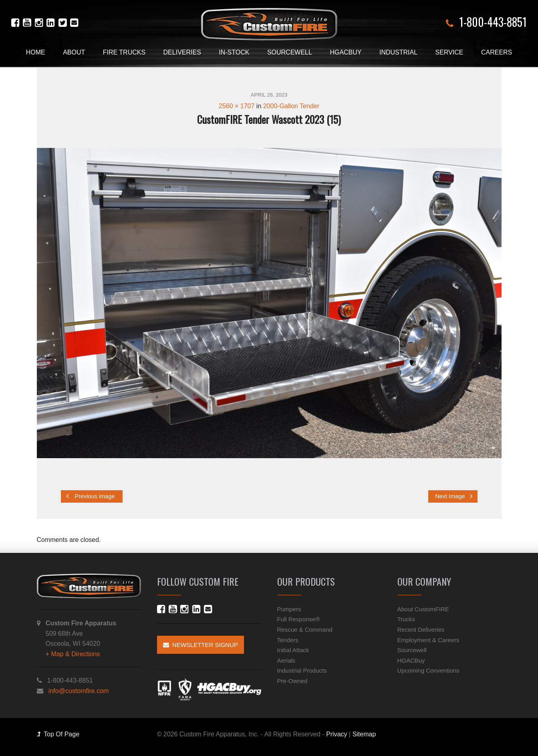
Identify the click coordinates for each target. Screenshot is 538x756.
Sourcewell (290, 52)
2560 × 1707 (237, 106)
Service (449, 52)
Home (36, 52)
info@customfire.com (79, 691)
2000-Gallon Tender (291, 106)
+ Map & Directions (73, 654)
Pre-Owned (292, 681)
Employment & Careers (428, 640)
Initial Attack (293, 650)
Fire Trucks (124, 52)
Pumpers (289, 609)
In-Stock (234, 52)
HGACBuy (346, 52)
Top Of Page (58, 734)
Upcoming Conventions (428, 670)
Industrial (398, 52)
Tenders (288, 640)
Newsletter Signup (201, 645)
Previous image (91, 496)
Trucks (406, 619)
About (74, 52)
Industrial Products (302, 670)
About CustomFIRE (423, 609)
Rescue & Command (305, 630)
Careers (497, 52)
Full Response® (299, 619)
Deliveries (182, 52)
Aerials (286, 660)
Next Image (454, 496)
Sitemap (364, 734)
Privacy (337, 734)
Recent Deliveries (421, 630)
